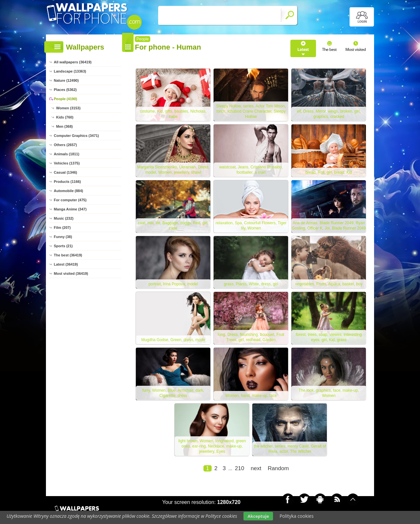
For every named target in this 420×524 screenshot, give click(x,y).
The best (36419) (68, 255)
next (256, 468)
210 (240, 468)
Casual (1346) (65, 172)
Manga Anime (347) (70, 209)
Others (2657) (65, 145)
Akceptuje (258, 516)
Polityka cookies (297, 516)
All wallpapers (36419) (73, 62)
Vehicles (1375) (67, 163)
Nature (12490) (66, 80)
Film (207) (62, 228)
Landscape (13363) (70, 71)
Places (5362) (65, 90)
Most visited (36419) (71, 273)
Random (278, 468)
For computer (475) (70, 200)
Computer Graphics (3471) (76, 136)
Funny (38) (63, 237)
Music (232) (64, 218)
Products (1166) (67, 182)
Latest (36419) (66, 264)
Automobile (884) (68, 191)
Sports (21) (63, 246)
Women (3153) (68, 108)
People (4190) (65, 99)
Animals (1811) (67, 154)
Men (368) (64, 126)
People (143, 39)
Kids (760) (65, 117)
